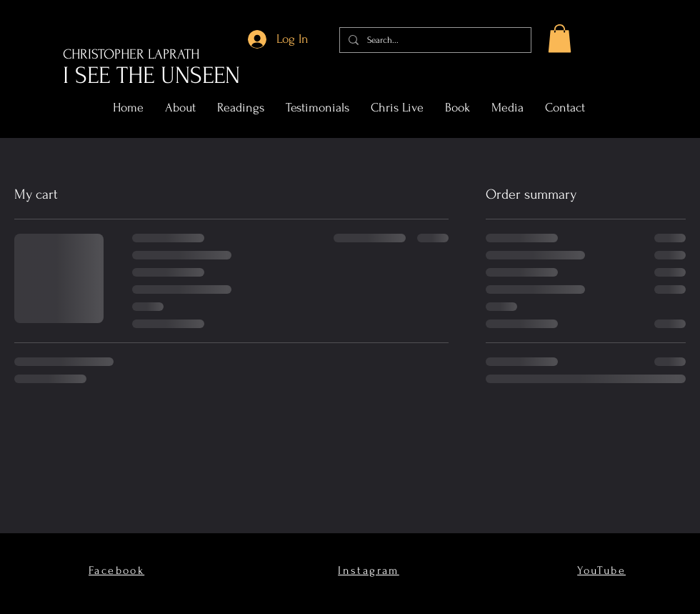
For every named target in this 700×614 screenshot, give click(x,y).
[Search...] (434, 40)
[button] (560, 38)
